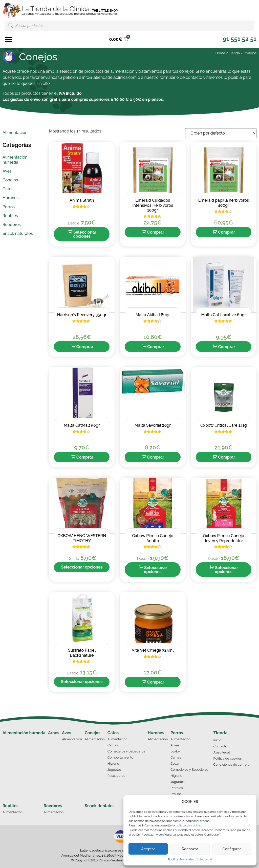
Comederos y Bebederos (189, 770)
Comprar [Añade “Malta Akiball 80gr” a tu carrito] (156, 347)
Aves (67, 733)
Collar (175, 763)
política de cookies (189, 825)
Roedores (53, 806)
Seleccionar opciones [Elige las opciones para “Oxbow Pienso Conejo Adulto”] (156, 570)
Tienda (234, 53)
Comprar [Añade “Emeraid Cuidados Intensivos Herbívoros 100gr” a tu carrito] (156, 232)
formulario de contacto (181, 77)
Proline (176, 794)
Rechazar (190, 849)
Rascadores (116, 776)
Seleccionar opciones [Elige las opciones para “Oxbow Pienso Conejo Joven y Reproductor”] (226, 570)
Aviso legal (204, 859)
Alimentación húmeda (24, 733)
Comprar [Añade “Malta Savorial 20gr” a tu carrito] (156, 457)
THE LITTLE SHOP (105, 11)
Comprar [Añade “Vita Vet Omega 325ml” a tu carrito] (156, 682)
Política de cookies (181, 859)
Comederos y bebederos (126, 751)
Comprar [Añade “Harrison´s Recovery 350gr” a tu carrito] (85, 347)
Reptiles (10, 806)
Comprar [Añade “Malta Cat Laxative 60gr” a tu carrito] (226, 347)
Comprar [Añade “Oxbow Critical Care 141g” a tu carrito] (226, 457)
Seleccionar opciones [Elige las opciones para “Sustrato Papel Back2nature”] (82, 682)
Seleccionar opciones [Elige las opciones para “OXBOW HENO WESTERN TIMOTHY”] (82, 567)
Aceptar (148, 849)
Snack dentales (100, 806)
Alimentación (72, 739)
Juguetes (114, 770)
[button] (9, 39)
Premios (177, 788)
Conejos (93, 733)
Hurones (156, 733)
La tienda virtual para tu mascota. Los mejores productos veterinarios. (70, 14)
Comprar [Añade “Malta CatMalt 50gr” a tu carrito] (85, 457)
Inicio (217, 740)
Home (220, 53)
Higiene (113, 763)
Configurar (232, 849)
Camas (113, 745)
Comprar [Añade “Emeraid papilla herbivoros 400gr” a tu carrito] (226, 232)
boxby (175, 751)
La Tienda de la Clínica (56, 9)
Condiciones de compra (232, 765)
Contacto (220, 746)
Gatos (113, 733)
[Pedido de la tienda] (221, 133)
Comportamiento (120, 757)
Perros (177, 733)
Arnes (54, 733)
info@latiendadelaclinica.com (109, 77)
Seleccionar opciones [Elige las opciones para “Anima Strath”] (84, 234)
